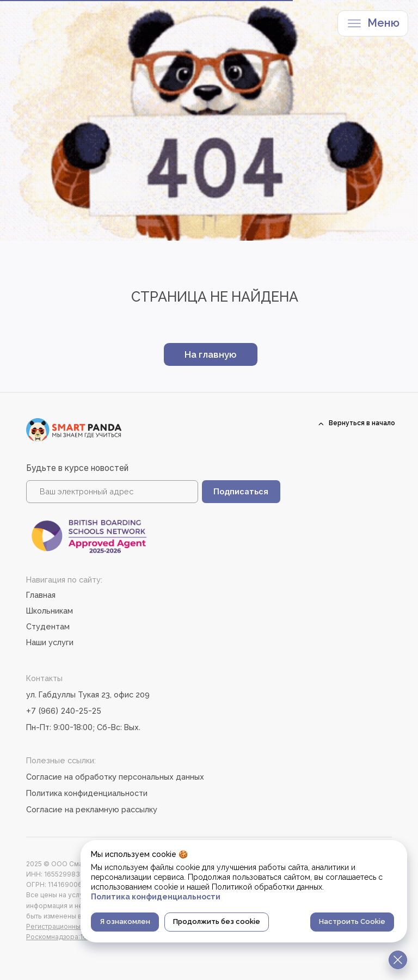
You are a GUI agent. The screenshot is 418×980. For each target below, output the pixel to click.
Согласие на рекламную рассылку (92, 809)
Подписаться (241, 491)
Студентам (48, 626)
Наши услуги (50, 642)
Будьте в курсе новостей (77, 468)
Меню (383, 23)
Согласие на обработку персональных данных (115, 777)
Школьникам (50, 611)
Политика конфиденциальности (87, 793)
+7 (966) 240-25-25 (64, 711)
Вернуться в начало (362, 423)
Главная (41, 595)
